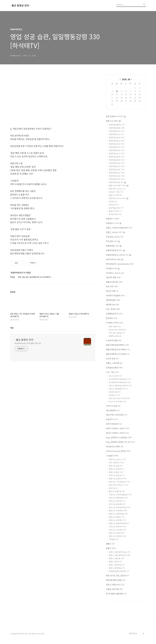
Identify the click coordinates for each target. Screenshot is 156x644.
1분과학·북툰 (113, 277)
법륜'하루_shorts (117, 189)
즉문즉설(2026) (117, 182)
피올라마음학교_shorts (118, 255)
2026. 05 (126, 79)
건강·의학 (112, 286)
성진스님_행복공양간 (118, 498)
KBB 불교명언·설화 (116, 580)
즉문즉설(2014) (117, 144)
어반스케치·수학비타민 (117, 415)
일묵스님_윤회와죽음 (118, 514)
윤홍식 (111, 548)
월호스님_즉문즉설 (118, 511)
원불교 (110, 544)
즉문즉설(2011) (116, 134)
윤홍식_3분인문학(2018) (120, 552)
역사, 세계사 (113, 309)
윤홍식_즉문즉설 (117, 565)
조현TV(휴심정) (114, 424)
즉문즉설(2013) (117, 141)
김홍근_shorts (115, 232)
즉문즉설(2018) (117, 157)
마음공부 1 (112, 219)
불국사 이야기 (115, 211)
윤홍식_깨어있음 (117, 568)
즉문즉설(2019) (117, 160)
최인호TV (114, 395)
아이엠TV (113, 268)
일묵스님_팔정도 (117, 517)
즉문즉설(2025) (117, 179)
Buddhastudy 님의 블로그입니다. (28, 343)
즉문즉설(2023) (117, 173)
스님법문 (112, 456)
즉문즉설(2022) (117, 169)
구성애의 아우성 (114, 323)
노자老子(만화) (114, 340)
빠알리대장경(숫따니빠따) (118, 349)
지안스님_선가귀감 (117, 530)
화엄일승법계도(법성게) (119, 571)
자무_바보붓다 (116, 463)
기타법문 (114, 539)
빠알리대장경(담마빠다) (117, 345)
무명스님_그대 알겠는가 (119, 482)
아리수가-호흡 (113, 406)
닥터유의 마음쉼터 (115, 295)
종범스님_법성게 (117, 469)
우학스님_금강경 (117, 501)
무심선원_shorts (115, 237)
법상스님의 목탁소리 (119, 485)
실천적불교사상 (116, 208)
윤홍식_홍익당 (115, 562)
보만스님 (113, 488)
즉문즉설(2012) (117, 137)
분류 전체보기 (116, 116)
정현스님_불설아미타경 (119, 523)
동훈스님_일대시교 (117, 479)
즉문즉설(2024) (117, 176)
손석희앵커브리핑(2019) (120, 382)
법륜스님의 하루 (119, 185)
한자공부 (112, 318)
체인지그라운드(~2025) (118, 433)
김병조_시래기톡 (114, 363)
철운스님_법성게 (117, 533)
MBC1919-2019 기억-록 (119, 398)
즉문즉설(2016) (117, 150)
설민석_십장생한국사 (118, 389)
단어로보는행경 (114, 368)
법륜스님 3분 (115, 195)
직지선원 (113, 241)
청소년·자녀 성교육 (118, 330)
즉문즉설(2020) (117, 163)
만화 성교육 (115, 326)
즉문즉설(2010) (117, 131)
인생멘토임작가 (114, 314)
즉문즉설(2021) (117, 166)
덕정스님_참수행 (117, 475)
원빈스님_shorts (117, 459)
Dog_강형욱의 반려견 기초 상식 (120, 442)
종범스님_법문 (116, 466)
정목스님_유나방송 (117, 520)
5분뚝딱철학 (113, 300)
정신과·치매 (112, 291)
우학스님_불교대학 (117, 504)
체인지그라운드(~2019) (118, 428)
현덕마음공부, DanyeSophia (120, 264)
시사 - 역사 (112, 372)
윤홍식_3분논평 (116, 558)
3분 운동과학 (113, 410)
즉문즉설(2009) (117, 128)
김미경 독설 (112, 359)
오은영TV (112, 419)
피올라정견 (114, 246)
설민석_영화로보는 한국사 (120, 386)
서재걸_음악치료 (114, 589)
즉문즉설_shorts (119, 198)
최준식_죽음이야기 (115, 585)
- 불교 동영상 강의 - (20, 5)
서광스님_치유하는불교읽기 (120, 495)
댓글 (12, 328)
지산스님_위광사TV (118, 527)
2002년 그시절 (116, 192)
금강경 (113, 201)
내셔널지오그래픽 (115, 446)
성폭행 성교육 (115, 336)
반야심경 (114, 205)
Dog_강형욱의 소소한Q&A (119, 437)
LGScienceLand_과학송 (118, 451)
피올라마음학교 (115, 250)
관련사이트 (133, 633)
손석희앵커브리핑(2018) (120, 379)
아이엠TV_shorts (115, 273)
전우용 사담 (115, 392)
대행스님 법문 (116, 472)
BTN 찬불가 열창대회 (116, 594)
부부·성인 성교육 (117, 333)
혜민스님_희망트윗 (117, 536)
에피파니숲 (112, 305)
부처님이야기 (115, 214)
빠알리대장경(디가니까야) (118, 354)
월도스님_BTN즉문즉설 (120, 507)
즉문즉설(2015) (117, 147)
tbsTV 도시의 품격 (117, 402)
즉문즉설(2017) (117, 153)
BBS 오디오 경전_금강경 (118, 575)
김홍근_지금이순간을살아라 (119, 228)
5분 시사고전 (115, 376)
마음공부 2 (114, 223)
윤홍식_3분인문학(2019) (120, 555)
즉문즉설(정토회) (117, 125)
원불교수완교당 (114, 282)
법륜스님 (113, 121)
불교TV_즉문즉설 (117, 491)
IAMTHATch (114, 259)
